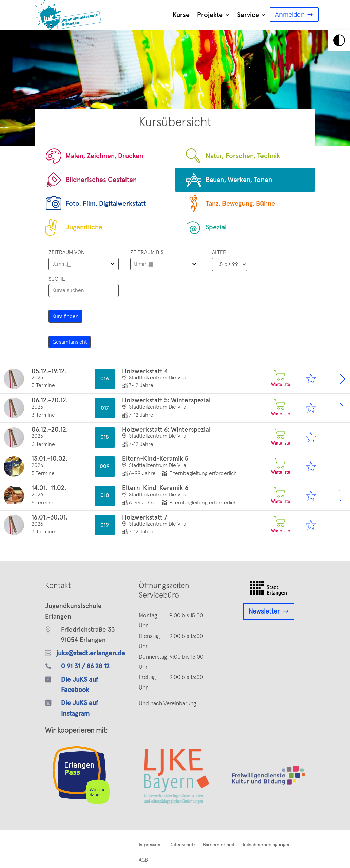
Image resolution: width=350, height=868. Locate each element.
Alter (219, 252)
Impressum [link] (150, 845)
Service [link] (248, 15)
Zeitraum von (67, 252)
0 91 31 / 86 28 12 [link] (85, 667)
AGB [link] (143, 860)
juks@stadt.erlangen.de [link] (91, 653)
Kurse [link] (181, 15)
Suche (57, 279)
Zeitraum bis (147, 252)
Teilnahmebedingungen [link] (266, 845)
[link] (339, 40)
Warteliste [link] (279, 379)
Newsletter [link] (264, 611)
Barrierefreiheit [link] (219, 845)
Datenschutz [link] (182, 845)
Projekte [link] (210, 15)
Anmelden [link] (290, 15)
